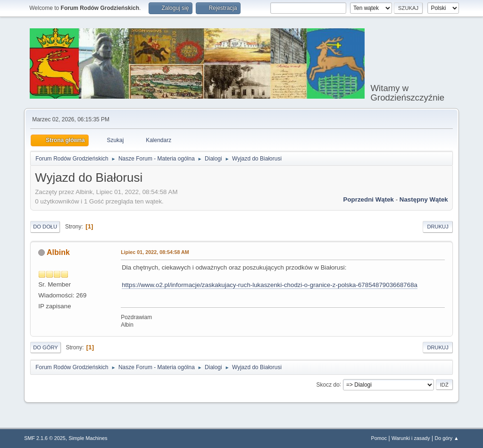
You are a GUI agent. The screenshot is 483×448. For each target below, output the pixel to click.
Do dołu (45, 227)
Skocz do (328, 384)
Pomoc (379, 438)
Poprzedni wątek (369, 199)
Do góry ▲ (446, 438)
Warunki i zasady (411, 438)
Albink (58, 252)
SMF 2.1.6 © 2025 (45, 438)
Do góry (46, 347)
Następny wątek (424, 199)
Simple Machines (88, 438)
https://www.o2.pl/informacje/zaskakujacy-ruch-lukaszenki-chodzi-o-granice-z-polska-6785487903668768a (270, 285)
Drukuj (437, 227)
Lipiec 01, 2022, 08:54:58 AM (155, 252)
